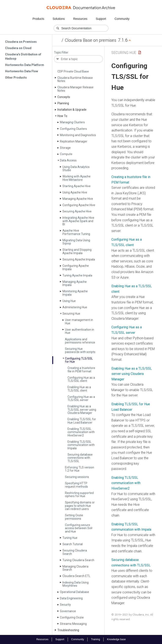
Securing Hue (71, 314)
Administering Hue (75, 307)
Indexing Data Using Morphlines (76, 584)
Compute (66, 154)
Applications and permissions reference (80, 341)
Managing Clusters (72, 122)
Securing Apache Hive (77, 211)
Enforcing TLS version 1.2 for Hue (80, 469)
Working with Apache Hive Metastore (76, 178)
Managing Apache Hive (78, 199)
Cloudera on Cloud (18, 48)
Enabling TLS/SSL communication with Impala (81, 445)
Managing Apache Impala (75, 283)
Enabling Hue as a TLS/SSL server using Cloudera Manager (82, 410)
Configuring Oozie (72, 617)
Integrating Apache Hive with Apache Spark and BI (78, 221)
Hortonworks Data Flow (22, 71)
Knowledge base (116, 639)
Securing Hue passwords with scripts (80, 350)
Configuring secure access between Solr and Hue (79, 528)
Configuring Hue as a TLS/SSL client (81, 379)
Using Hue (69, 301)
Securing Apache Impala (79, 259)
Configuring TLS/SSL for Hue (79, 360)
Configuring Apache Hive (79, 205)
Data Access (68, 160)
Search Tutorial (73, 544)
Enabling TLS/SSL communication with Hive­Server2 (81, 432)
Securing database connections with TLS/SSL (80, 458)
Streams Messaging (73, 624)
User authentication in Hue (80, 331)
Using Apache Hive (75, 192)
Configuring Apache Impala (76, 267)
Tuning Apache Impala (77, 275)
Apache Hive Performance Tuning (76, 232)
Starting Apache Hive (76, 186)
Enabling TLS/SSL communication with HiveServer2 (126, 483)
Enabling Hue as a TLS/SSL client (79, 389)
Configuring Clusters (73, 129)
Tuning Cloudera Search (78, 560)
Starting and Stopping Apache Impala (77, 251)
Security (65, 605)
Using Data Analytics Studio (76, 168)
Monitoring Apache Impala (75, 293)
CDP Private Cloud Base (73, 71)
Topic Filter (61, 53)
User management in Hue (79, 321)
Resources (80, 19)
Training (95, 639)
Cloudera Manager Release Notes (75, 89)
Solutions (59, 19)
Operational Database (74, 592)
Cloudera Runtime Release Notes (75, 79)
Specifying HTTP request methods (76, 485)
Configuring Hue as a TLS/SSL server (81, 398)
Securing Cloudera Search (75, 552)
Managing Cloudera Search (75, 568)
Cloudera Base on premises (91, 40)
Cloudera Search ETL (76, 576)
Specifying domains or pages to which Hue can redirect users (80, 506)
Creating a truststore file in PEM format (81, 370)
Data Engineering (71, 598)
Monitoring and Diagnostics (78, 135)
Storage (65, 148)
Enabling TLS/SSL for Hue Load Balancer (82, 421)
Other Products (16, 78)
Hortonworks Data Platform (25, 65)
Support (101, 19)
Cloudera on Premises (21, 42)
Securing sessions (77, 477)
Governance (68, 611)
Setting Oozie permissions (74, 517)
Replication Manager (74, 141)
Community (122, 19)
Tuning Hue (70, 538)
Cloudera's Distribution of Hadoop (23, 56)
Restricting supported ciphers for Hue (79, 494)
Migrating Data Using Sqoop (76, 242)
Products (38, 19)
